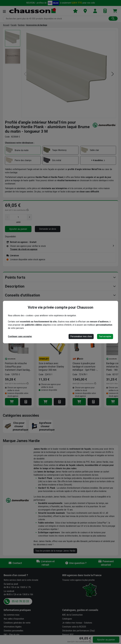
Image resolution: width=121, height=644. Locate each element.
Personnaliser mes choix (81, 336)
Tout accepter (105, 336)
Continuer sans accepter (20, 336)
